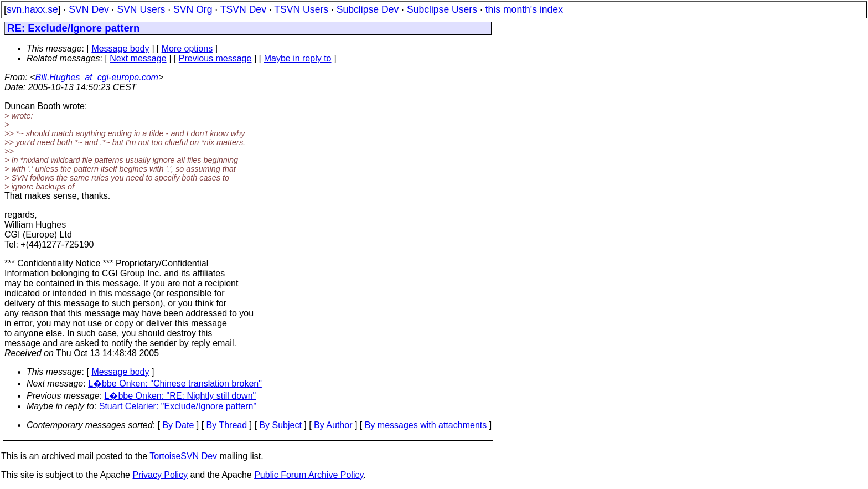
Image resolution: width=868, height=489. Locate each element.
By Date (178, 425)
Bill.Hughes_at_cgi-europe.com (97, 77)
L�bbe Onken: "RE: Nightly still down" (180, 396)
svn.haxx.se (32, 9)
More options (187, 48)
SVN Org (193, 9)
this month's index (524, 9)
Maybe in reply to (298, 58)
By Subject (280, 425)
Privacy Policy (160, 475)
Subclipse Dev (368, 9)
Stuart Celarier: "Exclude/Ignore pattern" (178, 406)
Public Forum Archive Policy (309, 475)
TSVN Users (301, 9)
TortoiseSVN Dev (183, 456)
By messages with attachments (426, 425)
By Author (333, 425)
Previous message (215, 58)
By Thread (227, 425)
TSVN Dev (243, 9)
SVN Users (141, 9)
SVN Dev (89, 9)
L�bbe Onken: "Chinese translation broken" (175, 384)
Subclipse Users (442, 9)
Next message (138, 58)
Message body (120, 48)
